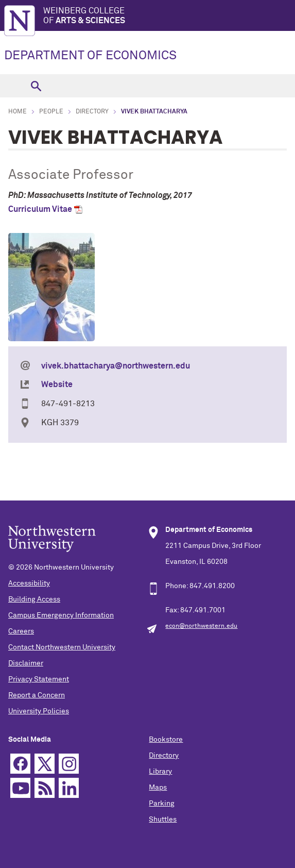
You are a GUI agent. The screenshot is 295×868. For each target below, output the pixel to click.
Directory (92, 112)
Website (57, 385)
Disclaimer (26, 663)
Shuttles (163, 820)
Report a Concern (37, 695)
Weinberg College (169, 16)
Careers (21, 631)
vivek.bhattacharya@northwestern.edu (116, 366)
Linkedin (69, 788)
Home (18, 112)
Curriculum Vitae (40, 209)
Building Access (34, 599)
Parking (162, 804)
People (51, 112)
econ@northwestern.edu (201, 626)
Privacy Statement (39, 679)
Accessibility (29, 583)
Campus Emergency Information (61, 615)
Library (160, 772)
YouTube (20, 788)
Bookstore (166, 740)
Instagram (69, 764)
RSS (45, 788)
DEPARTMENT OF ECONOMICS (90, 56)
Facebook (20, 764)
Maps (158, 788)
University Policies (39, 711)
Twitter (45, 764)
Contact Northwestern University (62, 647)
